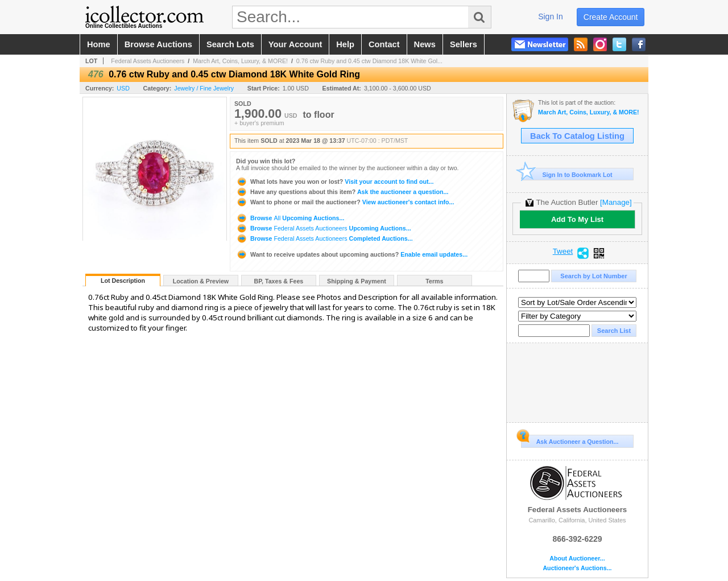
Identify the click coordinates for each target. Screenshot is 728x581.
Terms (434, 281)
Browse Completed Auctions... (324, 238)
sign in (551, 17)
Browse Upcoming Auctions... (290, 218)
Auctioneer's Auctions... (577, 568)
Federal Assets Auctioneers (148, 61)
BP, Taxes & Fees (279, 281)
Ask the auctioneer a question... (342, 192)
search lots (230, 44)
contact (384, 44)
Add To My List (577, 219)
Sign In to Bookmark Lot (567, 174)
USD (123, 88)
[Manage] (616, 202)
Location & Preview (201, 281)
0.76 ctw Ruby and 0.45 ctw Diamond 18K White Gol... (369, 61)
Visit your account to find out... (335, 182)
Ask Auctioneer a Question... (570, 440)
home (99, 44)
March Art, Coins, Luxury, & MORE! (240, 61)
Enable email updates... (352, 254)
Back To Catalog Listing (577, 136)
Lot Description (123, 281)
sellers (464, 44)
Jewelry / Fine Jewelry (204, 88)
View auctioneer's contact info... (345, 202)
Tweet (563, 252)
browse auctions (158, 44)
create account (611, 17)
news (425, 44)
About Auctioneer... (577, 559)
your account (295, 44)
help (345, 44)
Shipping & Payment (357, 281)
